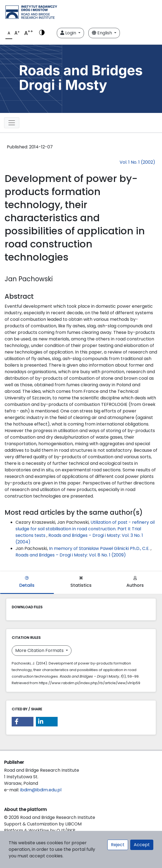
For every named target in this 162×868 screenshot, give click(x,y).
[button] (23, 722)
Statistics (81, 582)
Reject (118, 845)
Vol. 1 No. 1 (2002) (137, 162)
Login (69, 33)
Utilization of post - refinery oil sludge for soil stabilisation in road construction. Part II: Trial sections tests (85, 529)
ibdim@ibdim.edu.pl (41, 790)
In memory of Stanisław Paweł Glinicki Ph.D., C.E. (100, 548)
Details (27, 582)
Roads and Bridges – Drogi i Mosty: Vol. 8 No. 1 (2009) (71, 555)
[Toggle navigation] (12, 123)
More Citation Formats (40, 650)
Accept (142, 845)
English (102, 33)
